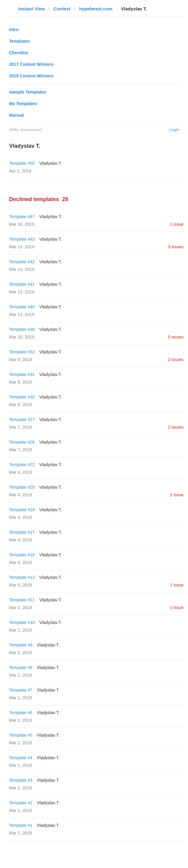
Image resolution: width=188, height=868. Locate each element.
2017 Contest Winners (31, 64)
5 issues (176, 337)
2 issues (176, 360)
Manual (16, 115)
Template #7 (21, 690)
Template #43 (22, 239)
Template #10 (22, 622)
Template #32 (22, 352)
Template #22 (22, 465)
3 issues (176, 247)
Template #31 (22, 374)
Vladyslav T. (50, 163)
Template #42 (22, 262)
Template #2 (21, 803)
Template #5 (21, 735)
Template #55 (22, 163)
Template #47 (22, 217)
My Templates (23, 104)
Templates (19, 41)
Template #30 (22, 397)
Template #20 (22, 487)
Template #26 (22, 442)
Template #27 (22, 420)
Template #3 (21, 780)
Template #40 (22, 307)
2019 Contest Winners (31, 76)
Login (174, 130)
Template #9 (21, 645)
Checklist (19, 53)
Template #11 (22, 600)
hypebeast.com (96, 9)
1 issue (177, 224)
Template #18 (22, 510)
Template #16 (22, 555)
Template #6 (21, 713)
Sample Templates (28, 92)
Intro (14, 30)
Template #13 (22, 577)
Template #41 (22, 284)
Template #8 (21, 668)
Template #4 (21, 758)
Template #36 (22, 329)
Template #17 (22, 532)
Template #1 (21, 825)
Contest (62, 9)
